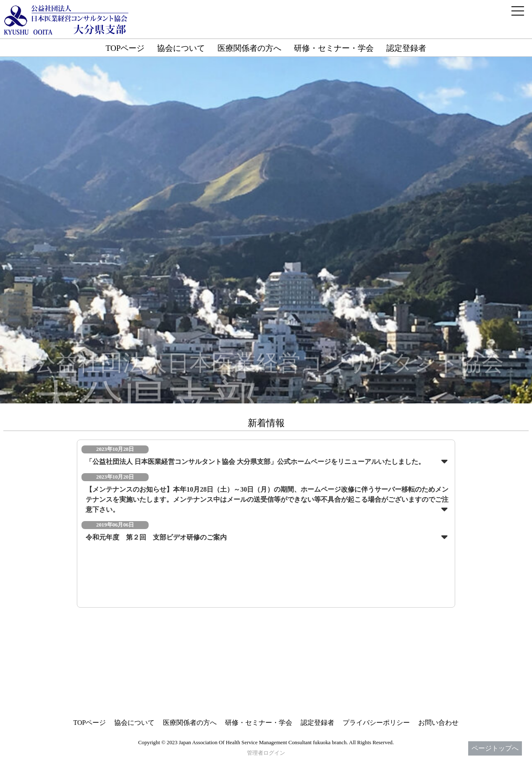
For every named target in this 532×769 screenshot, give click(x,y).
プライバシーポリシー (376, 723)
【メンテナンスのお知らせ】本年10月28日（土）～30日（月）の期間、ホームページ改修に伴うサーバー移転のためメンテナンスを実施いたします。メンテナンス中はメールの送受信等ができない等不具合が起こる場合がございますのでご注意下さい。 (267, 499)
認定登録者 (406, 48)
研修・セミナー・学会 (334, 48)
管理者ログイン (266, 753)
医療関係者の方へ (249, 48)
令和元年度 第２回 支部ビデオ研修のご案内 (156, 537)
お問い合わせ (438, 723)
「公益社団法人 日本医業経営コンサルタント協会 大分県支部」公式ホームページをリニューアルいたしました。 (255, 462)
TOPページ (125, 48)
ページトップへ (495, 748)
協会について (181, 48)
